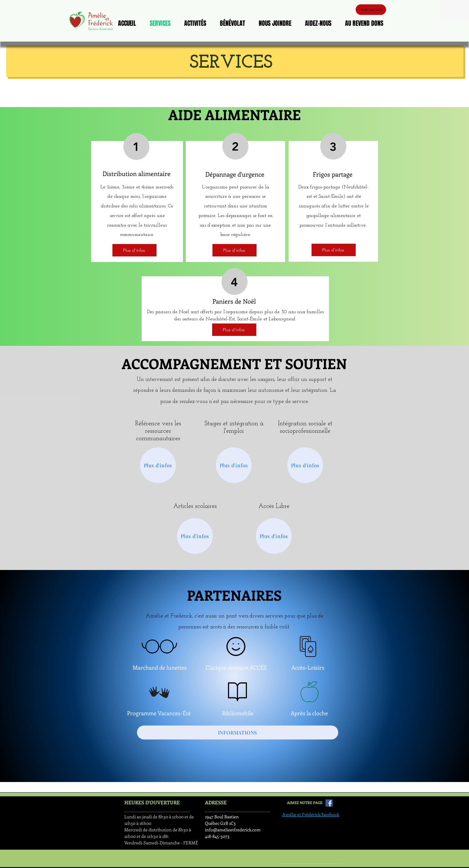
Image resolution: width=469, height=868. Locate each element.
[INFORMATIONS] (238, 732)
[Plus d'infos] (134, 250)
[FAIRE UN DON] (371, 10)
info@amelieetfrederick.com (233, 830)
